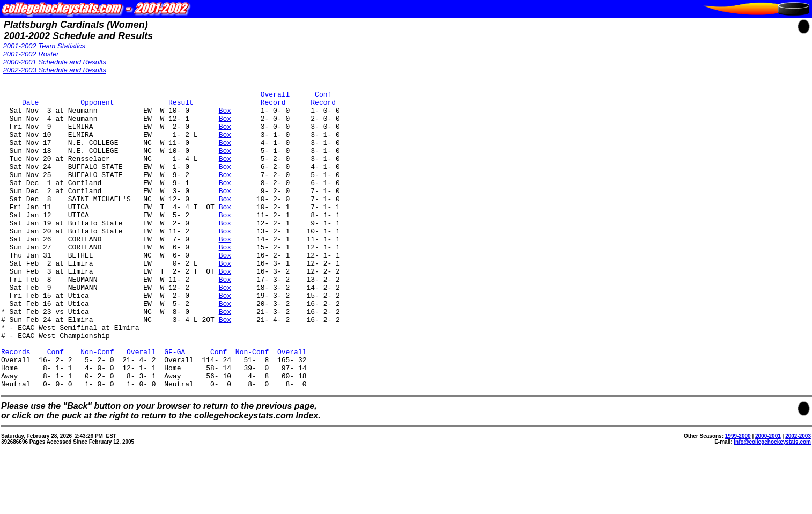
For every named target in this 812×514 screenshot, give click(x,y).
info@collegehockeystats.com (772, 501)
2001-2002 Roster (31, 54)
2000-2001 (768, 495)
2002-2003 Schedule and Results (55, 70)
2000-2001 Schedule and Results (55, 62)
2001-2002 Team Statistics (44, 46)
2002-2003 (798, 495)
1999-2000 (738, 495)
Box (225, 115)
